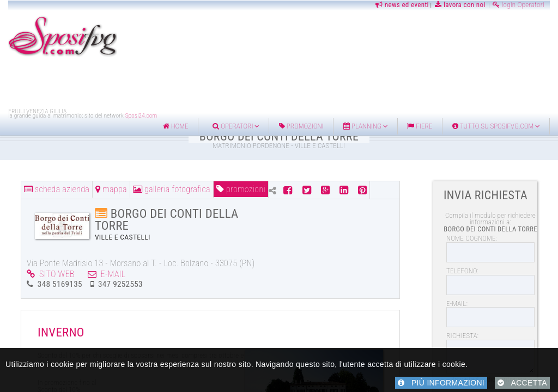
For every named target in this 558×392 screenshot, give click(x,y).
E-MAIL (107, 274)
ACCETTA (522, 383)
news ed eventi (401, 5)
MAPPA (111, 189)
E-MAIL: (457, 304)
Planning (365, 126)
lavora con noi (460, 5)
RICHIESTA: (462, 336)
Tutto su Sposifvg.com (496, 126)
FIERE (420, 126)
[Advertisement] (279, 83)
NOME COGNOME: (472, 238)
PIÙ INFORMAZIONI (441, 383)
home (176, 126)
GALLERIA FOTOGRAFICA (172, 189)
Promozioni (301, 126)
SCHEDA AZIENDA (57, 189)
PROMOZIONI (241, 189)
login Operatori (518, 5)
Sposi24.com (141, 116)
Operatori (236, 126)
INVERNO (61, 332)
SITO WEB (51, 274)
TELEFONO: (462, 271)
